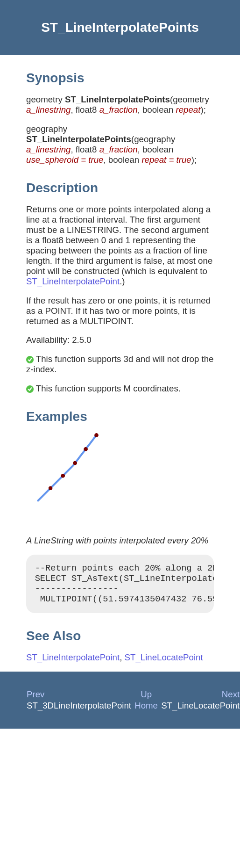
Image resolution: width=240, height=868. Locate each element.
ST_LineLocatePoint (164, 663)
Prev (35, 700)
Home (146, 711)
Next (231, 700)
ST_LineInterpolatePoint (73, 281)
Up (146, 700)
